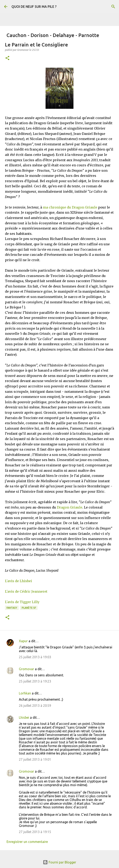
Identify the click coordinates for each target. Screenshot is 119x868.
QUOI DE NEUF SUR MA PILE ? (34, 7)
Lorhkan (25, 693)
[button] (7, 58)
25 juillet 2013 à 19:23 (35, 681)
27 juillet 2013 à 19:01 (35, 759)
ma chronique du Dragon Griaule (70, 207)
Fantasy (12, 608)
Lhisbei (24, 717)
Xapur (23, 641)
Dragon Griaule (70, 507)
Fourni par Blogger (59, 862)
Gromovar (26, 669)
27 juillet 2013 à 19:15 (35, 832)
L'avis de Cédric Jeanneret (26, 591)
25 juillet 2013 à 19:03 (35, 657)
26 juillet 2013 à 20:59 (35, 706)
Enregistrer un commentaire (27, 842)
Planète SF (29, 608)
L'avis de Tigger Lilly (22, 602)
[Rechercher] (113, 7)
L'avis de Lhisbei (18, 581)
